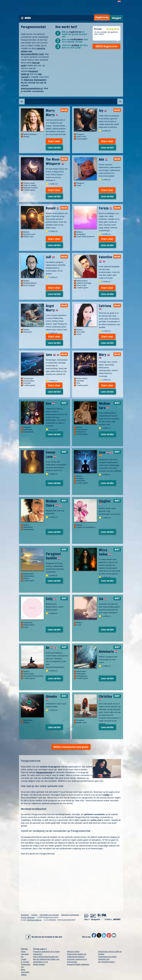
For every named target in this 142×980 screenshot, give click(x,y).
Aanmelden (25, 972)
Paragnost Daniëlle (53, 556)
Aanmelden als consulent (49, 915)
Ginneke (51, 697)
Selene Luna (51, 454)
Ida (103, 599)
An (51, 648)
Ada (103, 159)
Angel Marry (52, 308)
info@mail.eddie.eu (34, 920)
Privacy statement (28, 917)
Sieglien (105, 502)
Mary (104, 356)
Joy (103, 111)
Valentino (106, 259)
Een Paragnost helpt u (107, 962)
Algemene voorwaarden (70, 915)
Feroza (106, 208)
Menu (28, 18)
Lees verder (54, 147)
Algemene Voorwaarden (35, 80)
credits (106, 795)
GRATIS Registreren (106, 46)
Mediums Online (73, 952)
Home (23, 952)
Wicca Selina (105, 552)
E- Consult (25, 962)
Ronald (52, 208)
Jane (53, 355)
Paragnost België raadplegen (78, 964)
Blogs (23, 970)
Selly (51, 599)
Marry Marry (52, 113)
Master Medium (39, 964)
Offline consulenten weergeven (71, 747)
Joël (50, 257)
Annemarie (108, 651)
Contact (34, 915)
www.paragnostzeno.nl (32, 88)
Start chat (54, 141)
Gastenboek (26, 964)
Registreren (102, 17)
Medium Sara (104, 406)
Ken (50, 403)
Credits (24, 959)
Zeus (106, 453)
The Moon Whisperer (55, 161)
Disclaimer (25, 915)
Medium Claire (54, 503)
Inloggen (116, 18)
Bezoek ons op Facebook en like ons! (44, 937)
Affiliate (24, 975)
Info (22, 967)
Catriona (105, 307)
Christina (105, 697)
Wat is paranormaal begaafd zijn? (46, 957)
